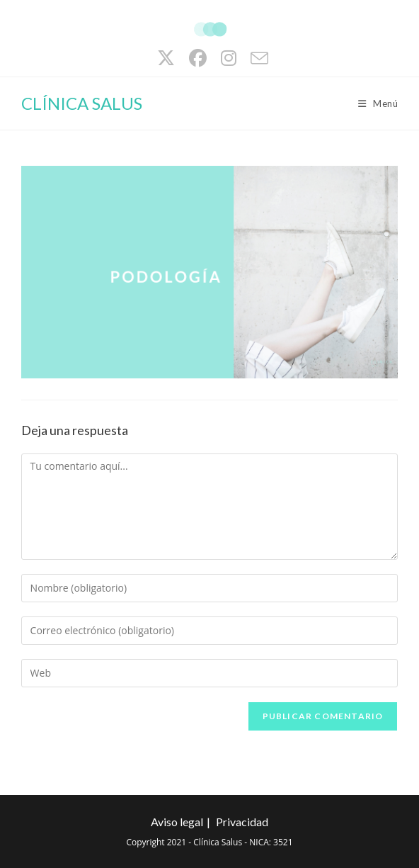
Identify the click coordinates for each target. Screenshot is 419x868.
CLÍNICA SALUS (82, 103)
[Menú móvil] (378, 103)
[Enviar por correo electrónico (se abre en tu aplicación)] (256, 58)
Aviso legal (177, 822)
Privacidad (242, 822)
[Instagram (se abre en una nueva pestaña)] (229, 58)
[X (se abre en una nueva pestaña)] (166, 58)
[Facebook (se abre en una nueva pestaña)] (198, 58)
